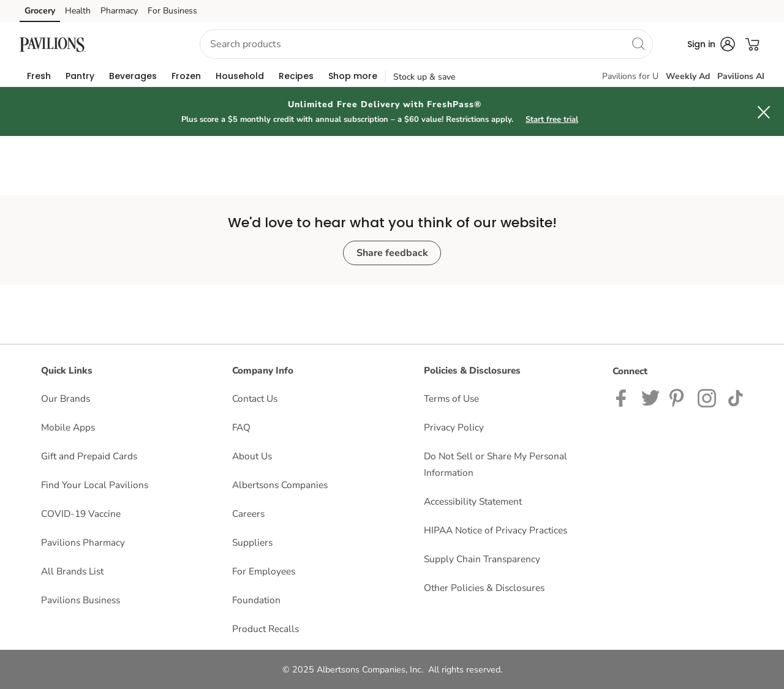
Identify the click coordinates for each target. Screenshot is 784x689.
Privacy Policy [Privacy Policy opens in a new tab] (454, 427)
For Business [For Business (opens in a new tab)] (172, 11)
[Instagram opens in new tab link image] (679, 397)
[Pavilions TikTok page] (735, 397)
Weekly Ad (688, 76)
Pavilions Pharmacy (83, 542)
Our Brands (66, 398)
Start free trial (552, 119)
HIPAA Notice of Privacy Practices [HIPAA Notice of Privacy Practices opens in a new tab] (496, 530)
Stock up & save (424, 77)
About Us (252, 456)
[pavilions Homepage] (53, 44)
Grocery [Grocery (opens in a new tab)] (40, 11)
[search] (638, 43)
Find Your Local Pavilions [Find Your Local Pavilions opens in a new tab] (95, 485)
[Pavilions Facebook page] (624, 397)
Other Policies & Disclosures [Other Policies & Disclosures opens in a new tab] (484, 588)
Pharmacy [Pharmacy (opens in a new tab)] (119, 11)
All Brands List (72, 571)
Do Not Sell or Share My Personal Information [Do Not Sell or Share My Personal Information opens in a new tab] (496, 464)
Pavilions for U (630, 76)
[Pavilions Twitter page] (650, 397)
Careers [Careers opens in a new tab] (248, 514)
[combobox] (426, 44)
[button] (138, 44)
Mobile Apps (68, 427)
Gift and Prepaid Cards (89, 456)
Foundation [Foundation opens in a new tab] (256, 600)
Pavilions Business (81, 600)
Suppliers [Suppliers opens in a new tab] (252, 542)
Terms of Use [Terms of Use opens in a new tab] (451, 398)
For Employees (264, 571)
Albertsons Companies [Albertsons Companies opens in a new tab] (280, 485)
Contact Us (255, 398)
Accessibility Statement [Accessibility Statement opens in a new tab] (473, 501)
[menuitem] (39, 76)
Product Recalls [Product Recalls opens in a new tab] (266, 629)
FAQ (241, 427)
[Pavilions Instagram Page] (708, 397)
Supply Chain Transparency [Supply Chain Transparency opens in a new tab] (482, 559)
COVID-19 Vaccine (81, 514)
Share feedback (392, 253)
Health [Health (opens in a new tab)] (78, 11)
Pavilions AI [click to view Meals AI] (741, 76)
